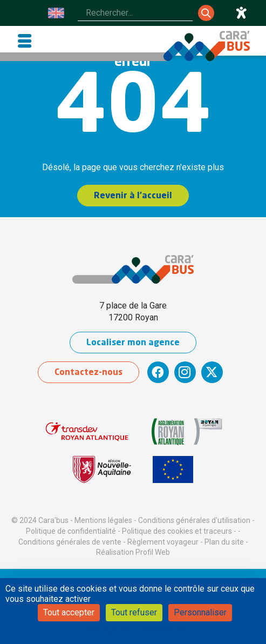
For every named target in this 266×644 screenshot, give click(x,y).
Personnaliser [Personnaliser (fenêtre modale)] (200, 612)
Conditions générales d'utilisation (194, 520)
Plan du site (224, 542)
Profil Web (153, 552)
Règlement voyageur (163, 542)
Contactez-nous (88, 373)
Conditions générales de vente (70, 542)
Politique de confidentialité (71, 531)
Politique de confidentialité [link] (135, 630)
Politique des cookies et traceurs (177, 531)
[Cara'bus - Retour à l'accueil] (207, 46)
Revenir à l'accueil (133, 196)
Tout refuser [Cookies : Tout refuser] (134, 612)
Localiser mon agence (133, 343)
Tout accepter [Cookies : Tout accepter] (69, 612)
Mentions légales (103, 520)
